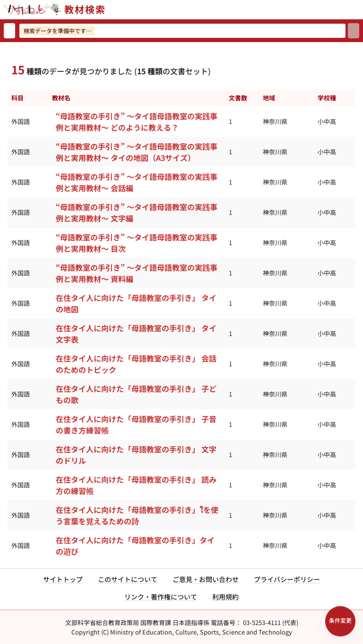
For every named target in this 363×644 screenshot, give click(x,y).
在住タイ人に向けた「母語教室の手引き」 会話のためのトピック (136, 364)
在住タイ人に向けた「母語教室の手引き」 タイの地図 (136, 303)
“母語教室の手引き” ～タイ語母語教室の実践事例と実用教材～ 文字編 (137, 212)
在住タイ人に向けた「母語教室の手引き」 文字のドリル (136, 455)
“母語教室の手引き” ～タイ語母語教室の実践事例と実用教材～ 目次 (137, 243)
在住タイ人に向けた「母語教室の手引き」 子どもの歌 (136, 394)
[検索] (354, 31)
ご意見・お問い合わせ (206, 579)
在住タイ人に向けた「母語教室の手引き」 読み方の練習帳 (136, 485)
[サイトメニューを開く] (359, 9)
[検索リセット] (9, 31)
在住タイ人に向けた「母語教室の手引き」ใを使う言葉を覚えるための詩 (137, 515)
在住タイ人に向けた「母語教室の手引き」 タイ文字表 (136, 334)
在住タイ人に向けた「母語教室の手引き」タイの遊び (135, 546)
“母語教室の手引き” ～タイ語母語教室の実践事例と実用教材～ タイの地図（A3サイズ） (137, 152)
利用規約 (225, 597)
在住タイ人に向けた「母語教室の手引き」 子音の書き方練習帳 (136, 424)
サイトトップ (63, 579)
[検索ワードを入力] (182, 31)
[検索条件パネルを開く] (340, 621)
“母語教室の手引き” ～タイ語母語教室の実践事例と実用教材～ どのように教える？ (137, 122)
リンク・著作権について (161, 597)
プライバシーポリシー (287, 579)
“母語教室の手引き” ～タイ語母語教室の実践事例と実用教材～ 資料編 (137, 273)
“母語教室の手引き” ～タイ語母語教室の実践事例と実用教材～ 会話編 (137, 182)
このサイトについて (128, 579)
